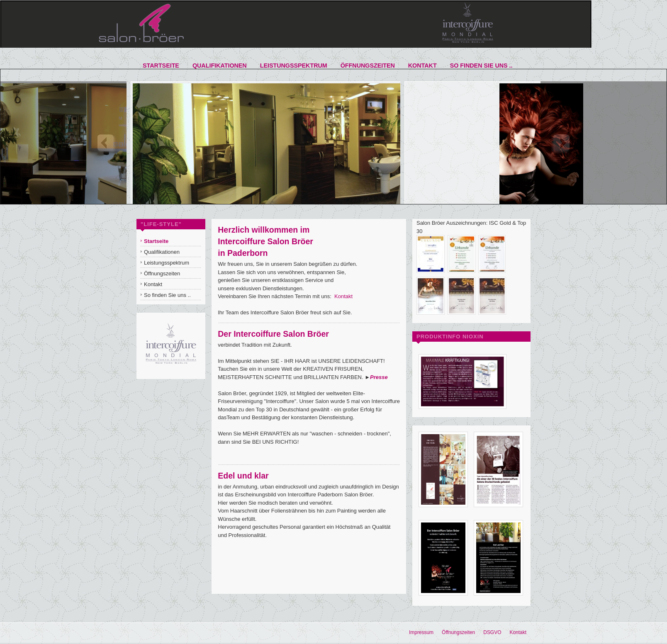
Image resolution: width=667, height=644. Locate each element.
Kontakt (343, 296)
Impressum (421, 632)
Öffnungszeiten (458, 632)
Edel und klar (243, 476)
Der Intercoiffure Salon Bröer (273, 334)
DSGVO (492, 632)
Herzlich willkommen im (264, 230)
